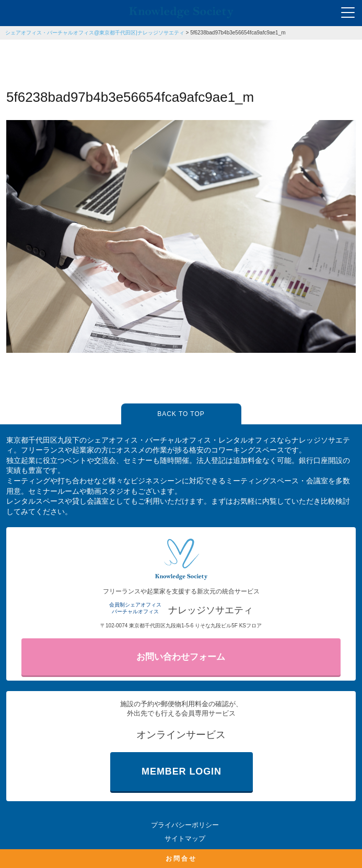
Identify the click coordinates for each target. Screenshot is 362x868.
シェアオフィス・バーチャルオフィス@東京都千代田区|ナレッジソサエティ (95, 33)
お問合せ (181, 859)
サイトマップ (185, 839)
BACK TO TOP (181, 414)
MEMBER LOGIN (182, 771)
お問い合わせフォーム (181, 657)
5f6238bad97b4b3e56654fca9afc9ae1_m (238, 33)
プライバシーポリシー (185, 825)
